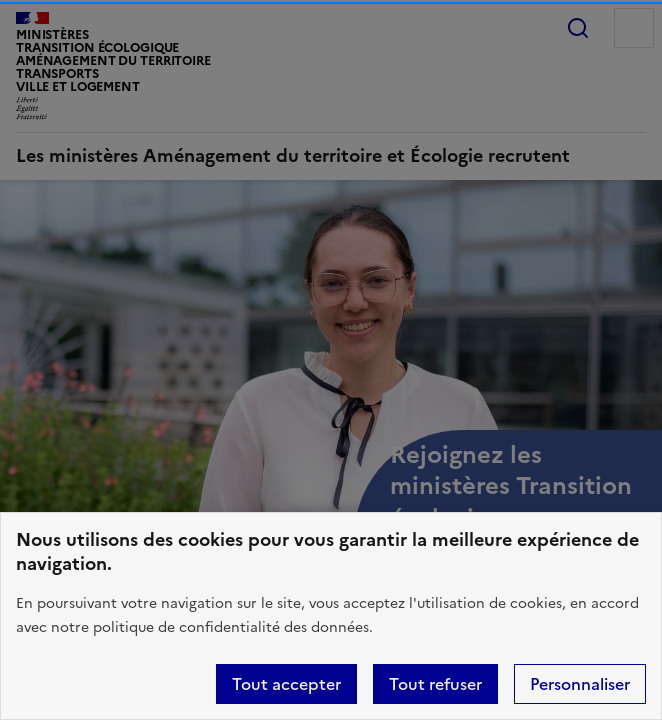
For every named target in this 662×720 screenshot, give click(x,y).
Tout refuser (435, 684)
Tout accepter (286, 684)
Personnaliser (580, 684)
